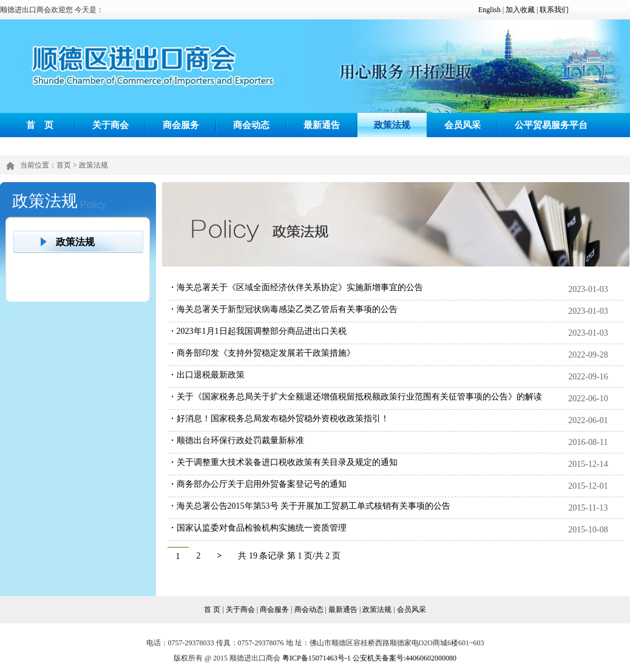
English (489, 10)
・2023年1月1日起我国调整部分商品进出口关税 (257, 331)
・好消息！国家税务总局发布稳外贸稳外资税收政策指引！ (279, 419)
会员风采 (462, 125)
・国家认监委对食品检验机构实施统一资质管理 (257, 528)
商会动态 (251, 125)
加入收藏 (520, 10)
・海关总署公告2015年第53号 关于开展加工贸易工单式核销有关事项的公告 (310, 506)
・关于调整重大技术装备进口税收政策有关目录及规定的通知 (283, 462)
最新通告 (322, 125)
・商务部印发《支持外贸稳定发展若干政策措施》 (262, 353)
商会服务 (181, 125)
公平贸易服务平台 (551, 125)
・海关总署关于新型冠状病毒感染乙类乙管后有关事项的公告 (283, 309)
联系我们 (554, 10)
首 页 (40, 125)
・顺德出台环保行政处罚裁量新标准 (236, 440)
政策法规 (392, 125)
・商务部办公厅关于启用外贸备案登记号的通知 (257, 484)
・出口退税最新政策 (206, 375)
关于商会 (110, 125)
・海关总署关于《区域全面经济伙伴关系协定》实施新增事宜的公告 (296, 287)
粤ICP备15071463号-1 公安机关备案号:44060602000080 (369, 658)
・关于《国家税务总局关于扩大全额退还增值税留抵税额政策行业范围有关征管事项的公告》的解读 (355, 397)
